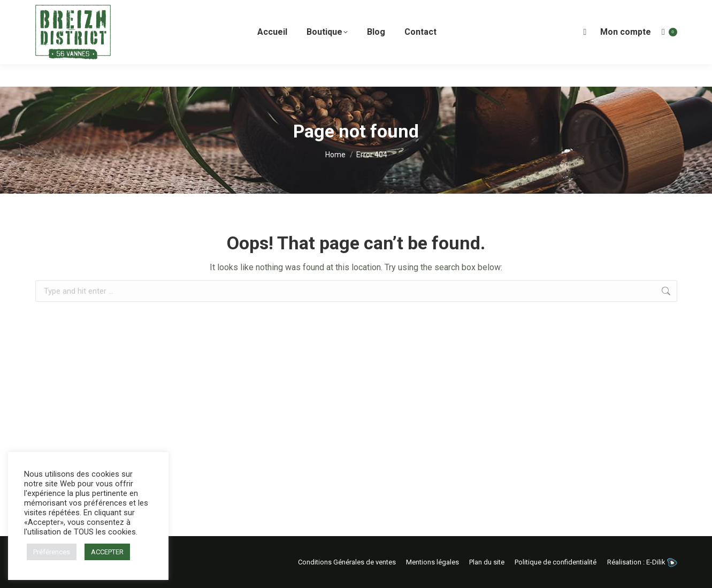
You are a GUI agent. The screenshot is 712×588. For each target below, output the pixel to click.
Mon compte (626, 54)
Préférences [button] (52, 552)
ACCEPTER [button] (107, 552)
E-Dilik (662, 562)
